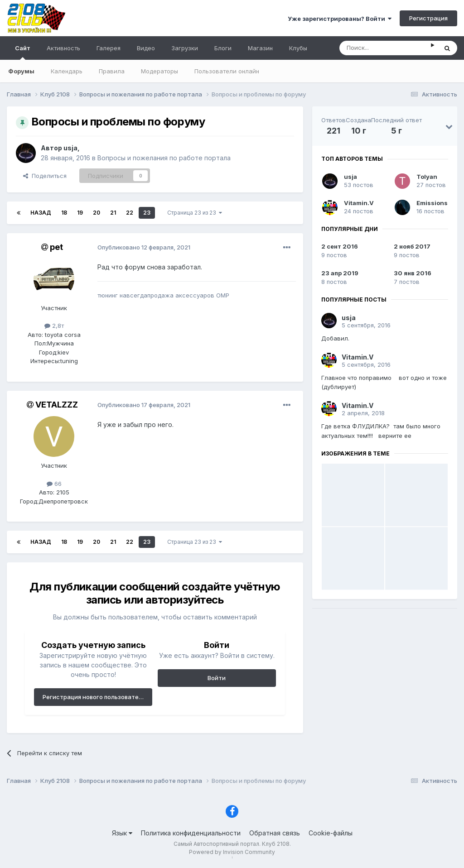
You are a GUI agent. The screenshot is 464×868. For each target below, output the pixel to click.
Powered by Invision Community (232, 852)
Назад (41, 213)
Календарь (67, 71)
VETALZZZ (57, 405)
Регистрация (428, 18)
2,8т (54, 326)
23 (147, 213)
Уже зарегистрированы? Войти (340, 19)
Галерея (109, 48)
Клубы (298, 48)
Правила (112, 71)
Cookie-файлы (331, 833)
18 (64, 213)
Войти (217, 678)
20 (97, 213)
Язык (122, 833)
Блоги (223, 48)
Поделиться (45, 176)
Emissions (432, 203)
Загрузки (185, 48)
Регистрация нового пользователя (94, 697)
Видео (146, 48)
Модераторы (159, 71)
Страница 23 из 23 (195, 213)
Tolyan (427, 177)
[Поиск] (385, 48)
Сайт (23, 52)
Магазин (260, 48)
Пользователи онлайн (227, 71)
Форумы (21, 71)
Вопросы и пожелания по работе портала (164, 158)
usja (70, 148)
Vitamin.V (359, 203)
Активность (63, 48)
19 (80, 213)
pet (56, 247)
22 (130, 213)
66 (54, 484)
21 (113, 213)
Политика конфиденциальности (191, 833)
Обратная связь (275, 833)
